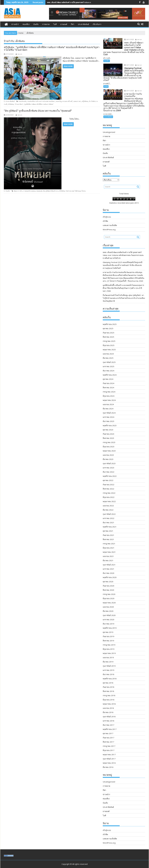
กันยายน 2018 (108, 682)
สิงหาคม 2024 (108, 383)
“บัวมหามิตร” (19, 104)
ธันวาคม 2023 (108, 416)
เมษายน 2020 (108, 602)
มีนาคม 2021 (108, 556)
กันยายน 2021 (108, 530)
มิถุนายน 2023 (109, 442)
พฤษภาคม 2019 (109, 648)
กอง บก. (19, 54)
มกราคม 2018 (108, 716)
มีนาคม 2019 (108, 657)
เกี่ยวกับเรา (97, 24)
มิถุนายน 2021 (109, 543)
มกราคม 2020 (108, 615)
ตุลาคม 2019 (108, 627)
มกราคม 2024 (108, 412)
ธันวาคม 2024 (108, 366)
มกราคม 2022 (108, 513)
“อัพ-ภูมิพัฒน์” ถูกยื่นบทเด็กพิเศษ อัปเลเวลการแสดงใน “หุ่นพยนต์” (38, 111)
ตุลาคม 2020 (108, 577)
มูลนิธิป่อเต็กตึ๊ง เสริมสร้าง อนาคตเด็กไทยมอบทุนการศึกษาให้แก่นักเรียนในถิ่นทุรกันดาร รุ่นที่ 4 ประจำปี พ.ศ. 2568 (123, 283)
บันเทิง (36, 24)
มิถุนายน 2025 (109, 340)
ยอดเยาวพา (77, 101)
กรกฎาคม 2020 (109, 589)
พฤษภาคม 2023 (109, 446)
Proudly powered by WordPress (58, 864)
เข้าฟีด (105, 216)
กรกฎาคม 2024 (109, 387)
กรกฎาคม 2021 (109, 539)
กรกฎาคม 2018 (109, 691)
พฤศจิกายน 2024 (110, 370)
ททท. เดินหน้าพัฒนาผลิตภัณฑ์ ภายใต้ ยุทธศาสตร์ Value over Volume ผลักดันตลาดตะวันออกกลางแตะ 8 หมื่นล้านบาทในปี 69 (123, 250)
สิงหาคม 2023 (108, 433)
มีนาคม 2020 (108, 606)
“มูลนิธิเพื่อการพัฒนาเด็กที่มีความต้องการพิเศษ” (39, 104)
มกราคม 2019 (108, 665)
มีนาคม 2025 (108, 353)
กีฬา (73, 24)
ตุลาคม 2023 (108, 425)
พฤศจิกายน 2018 (110, 674)
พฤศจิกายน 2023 (110, 421)
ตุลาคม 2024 (108, 374)
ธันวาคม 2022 (108, 467)
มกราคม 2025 (108, 362)
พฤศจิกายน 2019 (110, 623)
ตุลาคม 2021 (108, 526)
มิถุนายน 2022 (109, 492)
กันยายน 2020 (108, 581)
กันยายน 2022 (108, 480)
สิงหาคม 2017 (108, 737)
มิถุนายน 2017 (109, 745)
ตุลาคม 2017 (108, 729)
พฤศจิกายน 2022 (110, 471)
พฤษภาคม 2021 (109, 547)
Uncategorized (109, 127)
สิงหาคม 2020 (108, 585)
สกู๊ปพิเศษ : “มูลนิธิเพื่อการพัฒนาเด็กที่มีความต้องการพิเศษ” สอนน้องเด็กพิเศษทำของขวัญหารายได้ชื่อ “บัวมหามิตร (52, 49)
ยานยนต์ (64, 24)
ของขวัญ (59, 101)
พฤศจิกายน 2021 (110, 522)
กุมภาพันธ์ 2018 (109, 712)
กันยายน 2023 (108, 429)
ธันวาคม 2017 (108, 720)
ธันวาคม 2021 (108, 518)
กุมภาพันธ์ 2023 (109, 459)
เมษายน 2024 (108, 400)
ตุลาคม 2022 (108, 475)
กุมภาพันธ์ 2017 (109, 754)
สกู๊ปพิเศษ (85, 101)
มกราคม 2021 (108, 564)
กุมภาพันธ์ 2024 (109, 408)
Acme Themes (98, 864)
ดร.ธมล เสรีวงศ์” (67, 101)
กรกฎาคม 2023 (109, 437)
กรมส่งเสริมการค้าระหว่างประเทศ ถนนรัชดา (41, 101)
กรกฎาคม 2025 (109, 336)
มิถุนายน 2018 (109, 695)
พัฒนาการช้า (18, 191)
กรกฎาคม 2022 (109, 488)
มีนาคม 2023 (108, 454)
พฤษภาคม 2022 (109, 497)
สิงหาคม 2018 (108, 686)
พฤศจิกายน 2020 (110, 572)
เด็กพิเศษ (11, 104)
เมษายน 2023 (108, 450)
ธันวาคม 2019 (108, 619)
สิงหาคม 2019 (108, 636)
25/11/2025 (128, 88)
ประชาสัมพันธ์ (83, 24)
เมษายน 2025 (108, 349)
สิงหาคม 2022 (108, 484)
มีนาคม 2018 (108, 707)
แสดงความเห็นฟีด (110, 220)
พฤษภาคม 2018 (109, 699)
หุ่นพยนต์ (39, 191)
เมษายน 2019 (108, 653)
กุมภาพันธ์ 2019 (109, 661)
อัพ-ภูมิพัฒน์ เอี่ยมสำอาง (51, 191)
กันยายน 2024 (108, 378)
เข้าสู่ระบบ (107, 212)
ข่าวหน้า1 (15, 24)
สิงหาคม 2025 (108, 332)
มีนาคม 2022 (108, 505)
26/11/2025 (128, 39)
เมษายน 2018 (108, 703)
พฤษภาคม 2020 (109, 598)
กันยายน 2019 (108, 632)
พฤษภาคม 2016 (109, 758)
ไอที (55, 24)
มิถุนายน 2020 (109, 594)
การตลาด (46, 24)
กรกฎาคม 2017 (109, 741)
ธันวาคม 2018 (108, 670)
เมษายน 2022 (108, 501)
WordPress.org (109, 225)
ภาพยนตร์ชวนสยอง (29, 191)
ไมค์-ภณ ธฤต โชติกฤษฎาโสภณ (76, 191)
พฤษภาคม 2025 (109, 345)
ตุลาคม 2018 (108, 678)
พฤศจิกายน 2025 (110, 319)
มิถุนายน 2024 (109, 391)
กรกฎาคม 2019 (109, 640)
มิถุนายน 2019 (109, 644)
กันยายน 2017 (108, 733)
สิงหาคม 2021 (108, 535)
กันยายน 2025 (108, 328)
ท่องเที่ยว (26, 24)
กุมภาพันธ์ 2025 (109, 357)
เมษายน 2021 (108, 551)
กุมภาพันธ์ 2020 (109, 610)
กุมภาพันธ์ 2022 (109, 509)
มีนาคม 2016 (108, 762)
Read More (68, 66)
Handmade (22, 101)
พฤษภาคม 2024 (109, 395)
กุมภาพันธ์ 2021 (109, 560)
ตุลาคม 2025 (108, 324)
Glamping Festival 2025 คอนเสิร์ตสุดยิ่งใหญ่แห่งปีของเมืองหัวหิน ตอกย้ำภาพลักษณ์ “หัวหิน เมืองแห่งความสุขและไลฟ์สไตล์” (123, 260)
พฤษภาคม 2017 (109, 750)
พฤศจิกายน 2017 (110, 724)
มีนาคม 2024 (108, 404)
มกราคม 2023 (108, 463)
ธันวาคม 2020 (108, 568)
